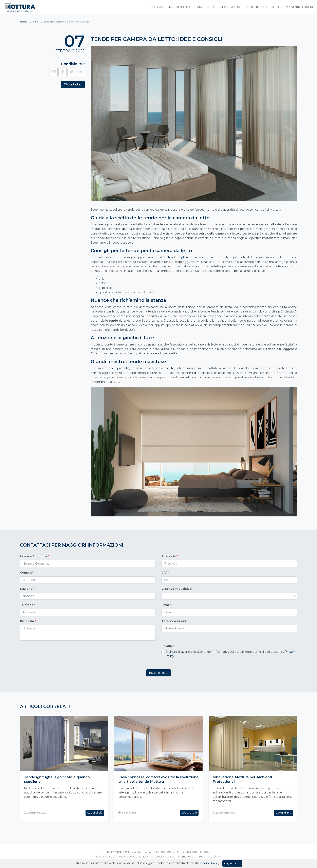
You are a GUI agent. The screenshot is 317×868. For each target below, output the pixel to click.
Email (166, 605)
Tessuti (212, 7)
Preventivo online (300, 7)
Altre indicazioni (174, 621)
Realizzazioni (230, 7)
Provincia (170, 556)
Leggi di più (95, 813)
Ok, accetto (232, 863)
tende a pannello (117, 368)
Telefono (28, 605)
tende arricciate (163, 368)
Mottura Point (272, 7)
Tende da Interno (161, 7)
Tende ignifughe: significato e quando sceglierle (60, 779)
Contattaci (37, 76)
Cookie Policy (210, 863)
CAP (165, 573)
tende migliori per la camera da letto (194, 257)
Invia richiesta (159, 673)
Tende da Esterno (190, 7)
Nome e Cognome (34, 556)
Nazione (27, 589)
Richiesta (28, 621)
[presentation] (51, 653)
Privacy (168, 646)
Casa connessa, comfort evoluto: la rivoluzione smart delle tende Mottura (154, 779)
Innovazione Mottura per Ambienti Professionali (245, 779)
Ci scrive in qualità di (178, 589)
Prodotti (251, 7)
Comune (27, 573)
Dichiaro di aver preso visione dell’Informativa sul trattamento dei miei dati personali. (230, 654)
